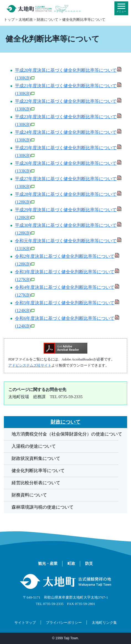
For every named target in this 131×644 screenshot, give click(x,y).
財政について (48, 20)
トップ (9, 20)
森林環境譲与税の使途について (43, 507)
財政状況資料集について (36, 458)
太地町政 (26, 20)
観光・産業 (48, 564)
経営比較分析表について (36, 483)
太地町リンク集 (104, 623)
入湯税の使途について (34, 446)
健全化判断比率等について (84, 20)
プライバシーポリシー (64, 623)
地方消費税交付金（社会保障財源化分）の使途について (67, 434)
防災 (89, 564)
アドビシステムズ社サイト (30, 365)
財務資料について (29, 495)
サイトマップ (25, 623)
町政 (71, 564)
